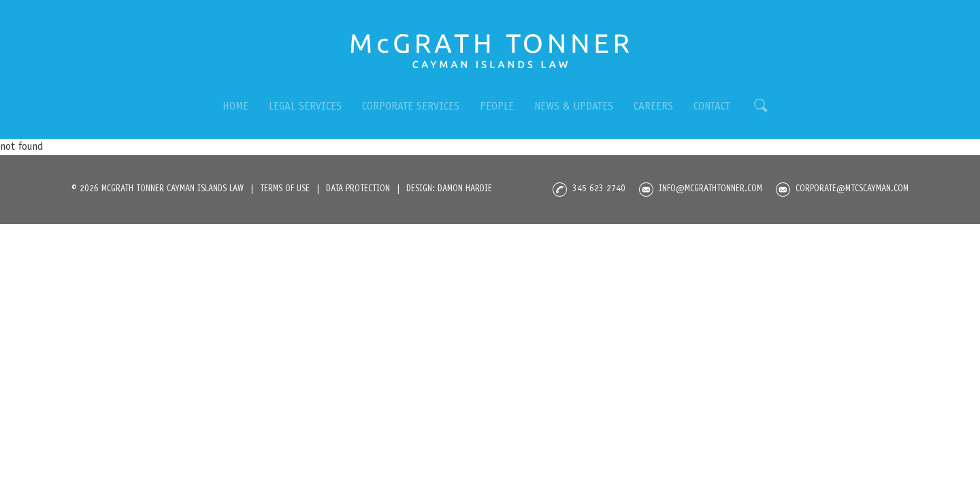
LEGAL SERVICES (305, 107)
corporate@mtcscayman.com (842, 190)
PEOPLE (497, 107)
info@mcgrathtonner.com (701, 190)
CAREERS (653, 107)
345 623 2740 (589, 190)
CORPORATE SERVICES (411, 107)
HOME (235, 107)
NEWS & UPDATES (574, 107)
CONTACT (712, 107)
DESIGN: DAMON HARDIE (449, 190)
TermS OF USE (285, 190)
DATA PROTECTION (358, 190)
